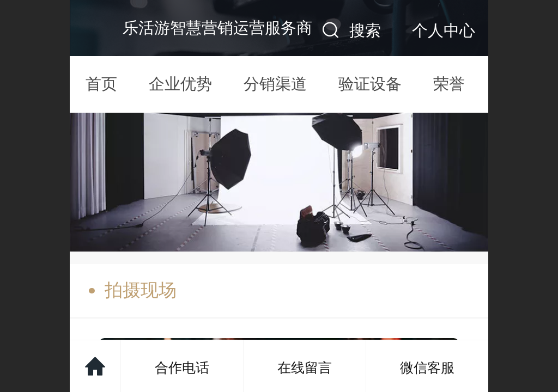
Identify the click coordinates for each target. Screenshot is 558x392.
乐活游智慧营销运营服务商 (217, 28)
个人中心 (444, 30)
